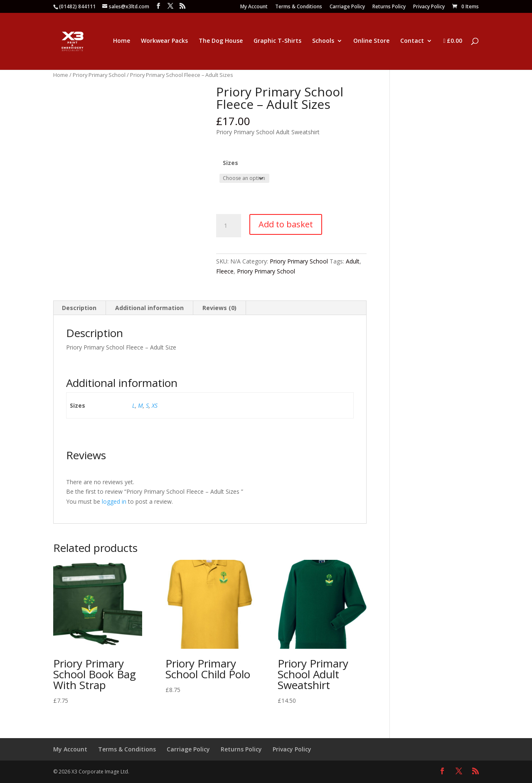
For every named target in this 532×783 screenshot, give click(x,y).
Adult (353, 261)
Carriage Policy (347, 7)
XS (155, 405)
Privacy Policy (429, 7)
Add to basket (286, 224)
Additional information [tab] (149, 308)
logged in (114, 501)
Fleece (225, 271)
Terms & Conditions (299, 7)
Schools (323, 41)
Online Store (371, 41)
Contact (412, 41)
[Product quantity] (229, 226)
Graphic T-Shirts (277, 41)
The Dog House (221, 41)
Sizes (230, 163)
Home (122, 41)
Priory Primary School (99, 75)
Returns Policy (389, 7)
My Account (254, 7)
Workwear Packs (164, 41)
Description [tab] (79, 308)
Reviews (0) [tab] (219, 308)
